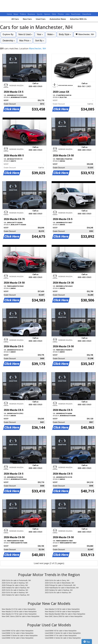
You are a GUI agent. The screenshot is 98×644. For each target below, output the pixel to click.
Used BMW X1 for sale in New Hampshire (18, 633)
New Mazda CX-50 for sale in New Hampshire (62, 609)
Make (51, 34)
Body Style (65, 34)
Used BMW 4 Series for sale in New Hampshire (63, 638)
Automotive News (58, 19)
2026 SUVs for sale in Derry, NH (57, 580)
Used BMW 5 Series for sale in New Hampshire (20, 636)
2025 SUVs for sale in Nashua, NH (15, 590)
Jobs (68, 14)
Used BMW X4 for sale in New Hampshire (18, 638)
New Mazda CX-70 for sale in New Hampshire (19, 614)
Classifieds (87, 14)
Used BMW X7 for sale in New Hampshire (61, 636)
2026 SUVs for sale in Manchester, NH (60, 583)
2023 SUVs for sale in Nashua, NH (58, 593)
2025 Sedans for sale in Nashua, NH (59, 590)
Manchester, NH (85, 34)
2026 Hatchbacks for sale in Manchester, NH (62, 588)
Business (32, 14)
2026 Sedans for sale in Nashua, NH (16, 588)
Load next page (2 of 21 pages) (49, 563)
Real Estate (76, 14)
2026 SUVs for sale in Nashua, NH (15, 583)
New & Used (25, 34)
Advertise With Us (78, 19)
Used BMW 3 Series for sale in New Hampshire (63, 633)
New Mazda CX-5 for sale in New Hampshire (19, 609)
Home (9, 14)
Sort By (40, 41)
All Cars (15, 19)
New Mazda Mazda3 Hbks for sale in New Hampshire (65, 614)
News (16, 14)
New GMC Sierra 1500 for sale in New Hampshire (21, 616)
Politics (23, 14)
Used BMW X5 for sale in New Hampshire (61, 631)
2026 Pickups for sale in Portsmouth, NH (60, 585)
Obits (54, 14)
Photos (61, 14)
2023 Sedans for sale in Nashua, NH (16, 595)
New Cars (27, 19)
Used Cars (41, 19)
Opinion (47, 14)
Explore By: (8, 34)
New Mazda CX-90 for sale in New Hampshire (62, 612)
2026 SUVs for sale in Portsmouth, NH (16, 580)
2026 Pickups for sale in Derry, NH (15, 585)
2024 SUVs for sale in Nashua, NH (15, 593)
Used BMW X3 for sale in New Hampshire (18, 631)
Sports (40, 14)
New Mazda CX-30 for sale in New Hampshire (19, 612)
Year (40, 34)
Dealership (9, 41)
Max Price (25, 41)
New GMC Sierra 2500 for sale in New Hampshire (64, 616)
